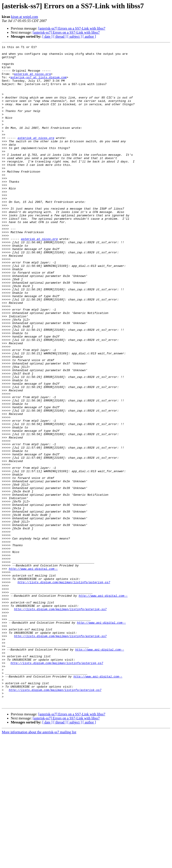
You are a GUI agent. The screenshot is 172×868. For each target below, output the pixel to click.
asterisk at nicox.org (32, 80)
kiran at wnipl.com (24, 17)
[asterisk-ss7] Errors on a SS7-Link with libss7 (72, 28)
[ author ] (89, 36)
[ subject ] (75, 36)
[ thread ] (60, 36)
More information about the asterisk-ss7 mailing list (39, 864)
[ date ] (47, 36)
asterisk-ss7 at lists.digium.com (39, 84)
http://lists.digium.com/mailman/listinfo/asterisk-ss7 (64, 690)
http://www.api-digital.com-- (33, 674)
